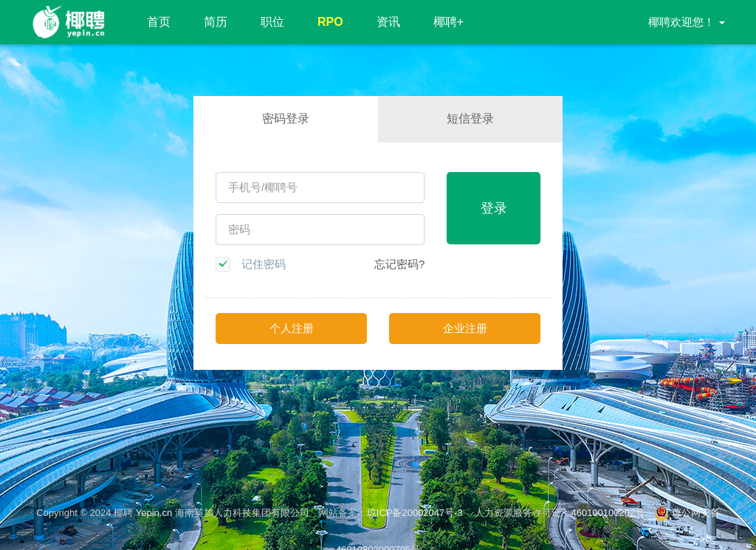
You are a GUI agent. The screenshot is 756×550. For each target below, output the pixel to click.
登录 (494, 208)
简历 (216, 22)
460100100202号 (608, 513)
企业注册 (465, 328)
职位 (272, 22)
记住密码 (264, 264)
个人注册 (292, 328)
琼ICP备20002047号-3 (416, 513)
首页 (159, 22)
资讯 (388, 22)
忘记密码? (399, 264)
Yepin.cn (154, 513)
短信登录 (470, 118)
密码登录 (286, 118)
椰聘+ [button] (449, 22)
